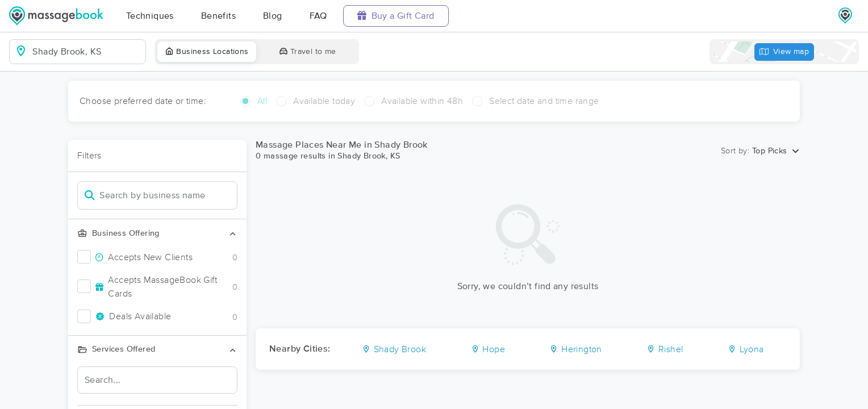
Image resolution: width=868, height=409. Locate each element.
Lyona (746, 349)
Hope (488, 349)
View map (784, 52)
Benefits (218, 16)
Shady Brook (394, 349)
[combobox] (87, 52)
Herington (575, 349)
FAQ (318, 16)
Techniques (150, 16)
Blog (273, 16)
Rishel (665, 349)
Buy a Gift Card (396, 16)
